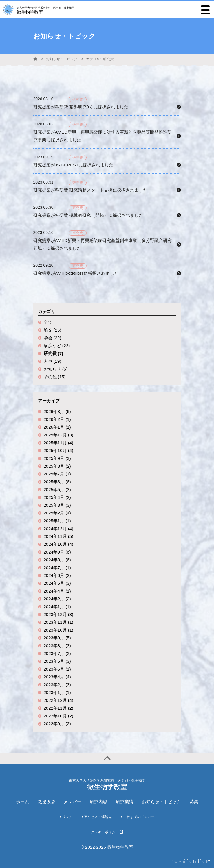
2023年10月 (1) (59, 630)
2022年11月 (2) (59, 708)
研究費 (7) (54, 353)
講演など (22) (57, 346)
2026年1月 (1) (57, 427)
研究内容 (98, 802)
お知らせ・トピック (62, 59)
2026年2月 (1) (57, 419)
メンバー (72, 802)
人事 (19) (53, 361)
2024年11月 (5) (59, 536)
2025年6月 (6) (57, 482)
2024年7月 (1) (57, 568)
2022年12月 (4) (59, 700)
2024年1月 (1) (57, 607)
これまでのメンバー (137, 817)
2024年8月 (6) (57, 560)
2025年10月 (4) (59, 450)
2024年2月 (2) (57, 599)
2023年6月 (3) (57, 661)
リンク (66, 817)
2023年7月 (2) (57, 653)
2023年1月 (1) (57, 692)
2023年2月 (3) (57, 685)
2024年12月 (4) (59, 529)
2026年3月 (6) (57, 411)
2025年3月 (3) (57, 505)
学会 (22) (53, 338)
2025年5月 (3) (57, 489)
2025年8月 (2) (57, 466)
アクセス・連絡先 (97, 817)
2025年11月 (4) (59, 443)
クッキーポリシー (107, 832)
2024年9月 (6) (57, 552)
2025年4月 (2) (57, 497)
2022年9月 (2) (57, 724)
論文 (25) (53, 330)
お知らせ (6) (56, 369)
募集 (194, 802)
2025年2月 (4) (57, 513)
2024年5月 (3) (57, 583)
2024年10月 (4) (59, 544)
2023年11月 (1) (59, 622)
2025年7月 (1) (57, 474)
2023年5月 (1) (57, 669)
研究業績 (125, 802)
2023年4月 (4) (57, 677)
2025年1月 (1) (57, 521)
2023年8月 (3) (57, 646)
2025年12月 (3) (59, 435)
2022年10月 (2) (59, 716)
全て (48, 322)
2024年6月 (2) (57, 575)
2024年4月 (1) (57, 591)
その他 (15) (55, 377)
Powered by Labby (190, 862)
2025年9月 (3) (57, 458)
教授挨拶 (46, 802)
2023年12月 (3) (59, 614)
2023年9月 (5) (57, 638)
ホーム (22, 802)
